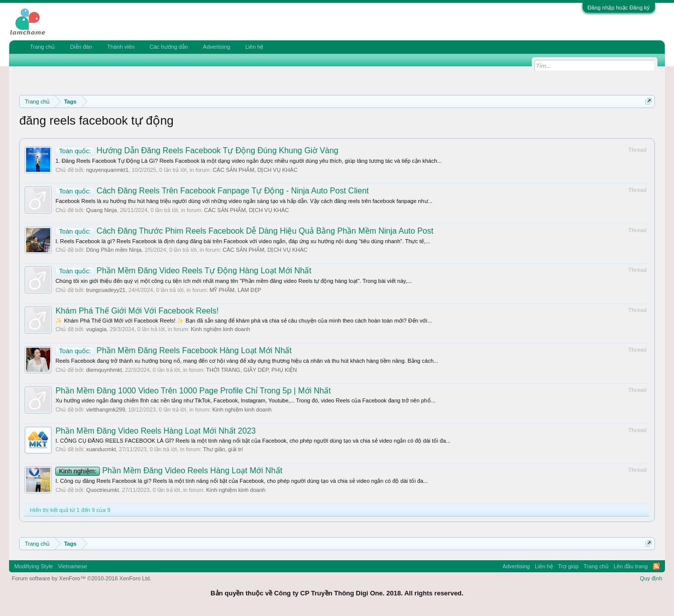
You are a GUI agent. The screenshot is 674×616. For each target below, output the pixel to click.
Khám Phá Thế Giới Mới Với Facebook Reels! (137, 311)
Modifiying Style (33, 566)
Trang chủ (42, 47)
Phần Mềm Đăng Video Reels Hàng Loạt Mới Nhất (169, 471)
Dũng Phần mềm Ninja (114, 250)
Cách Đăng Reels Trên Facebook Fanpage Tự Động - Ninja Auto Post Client (212, 191)
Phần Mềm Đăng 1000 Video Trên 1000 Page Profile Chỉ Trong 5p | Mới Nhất (193, 391)
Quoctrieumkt (102, 490)
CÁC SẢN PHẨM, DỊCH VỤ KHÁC (255, 170)
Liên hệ (254, 47)
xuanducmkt (101, 449)
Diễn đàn (81, 47)
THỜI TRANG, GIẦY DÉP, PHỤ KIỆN (251, 370)
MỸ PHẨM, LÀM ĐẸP (235, 290)
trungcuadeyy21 (105, 290)
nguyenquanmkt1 (107, 170)
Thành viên (121, 47)
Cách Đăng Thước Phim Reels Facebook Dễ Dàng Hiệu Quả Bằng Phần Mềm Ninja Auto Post (244, 231)
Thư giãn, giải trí (223, 449)
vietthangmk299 (105, 409)
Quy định (651, 578)
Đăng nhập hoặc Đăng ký (619, 8)
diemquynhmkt (104, 370)
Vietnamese (72, 566)
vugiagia (96, 329)
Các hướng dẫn (169, 47)
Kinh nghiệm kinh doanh (220, 329)
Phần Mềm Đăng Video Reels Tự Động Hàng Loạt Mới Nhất (183, 271)
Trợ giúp (568, 566)
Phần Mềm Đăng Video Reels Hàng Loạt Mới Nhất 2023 (155, 431)
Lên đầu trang (631, 566)
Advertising (216, 47)
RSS (656, 566)
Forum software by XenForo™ (81, 578)
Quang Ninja (101, 210)
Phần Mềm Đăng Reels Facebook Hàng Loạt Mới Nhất (173, 350)
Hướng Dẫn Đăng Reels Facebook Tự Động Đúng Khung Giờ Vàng (197, 150)
